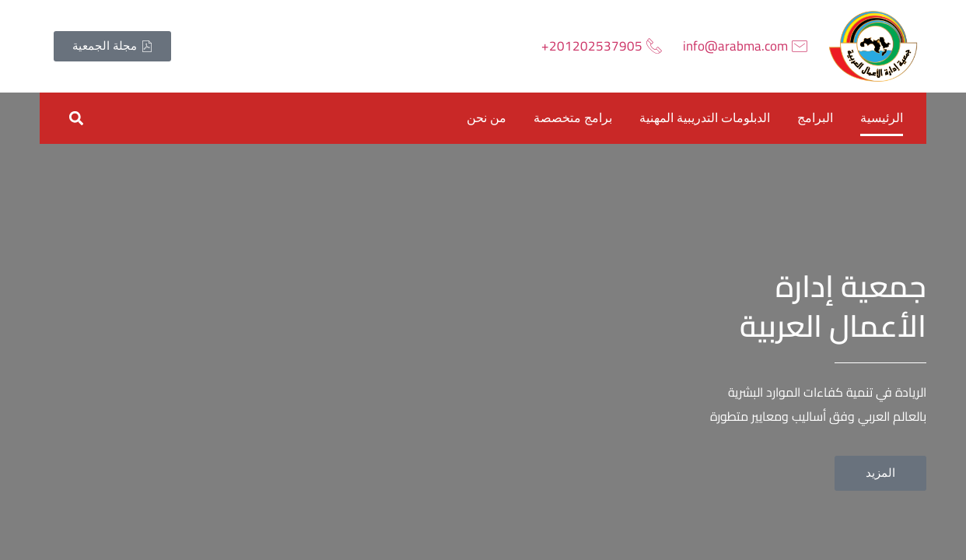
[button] (76, 118)
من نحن (486, 118)
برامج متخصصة (573, 118)
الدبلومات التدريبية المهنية (705, 118)
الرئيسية (882, 118)
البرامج (815, 118)
